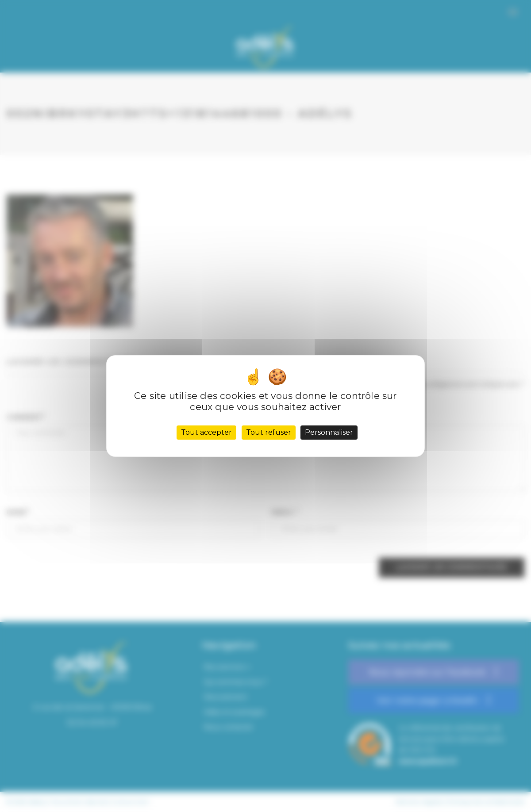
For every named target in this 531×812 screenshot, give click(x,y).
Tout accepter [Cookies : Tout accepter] (206, 432)
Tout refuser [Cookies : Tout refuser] (269, 432)
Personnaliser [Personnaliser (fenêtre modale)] (329, 432)
